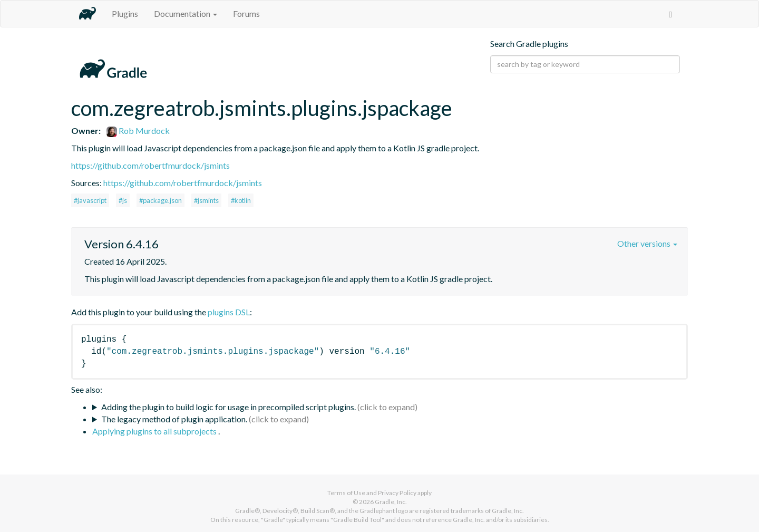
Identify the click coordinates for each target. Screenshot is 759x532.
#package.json (160, 200)
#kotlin (241, 200)
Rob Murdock (138, 130)
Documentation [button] (186, 13)
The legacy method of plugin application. (174, 419)
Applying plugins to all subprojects (155, 431)
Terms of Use (346, 493)
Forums (246, 13)
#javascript (90, 200)
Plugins (125, 13)
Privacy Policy (397, 493)
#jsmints (206, 200)
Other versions (647, 243)
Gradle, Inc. (391, 502)
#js (123, 200)
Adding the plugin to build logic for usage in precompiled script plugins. (228, 407)
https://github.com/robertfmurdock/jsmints (150, 165)
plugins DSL (229, 312)
